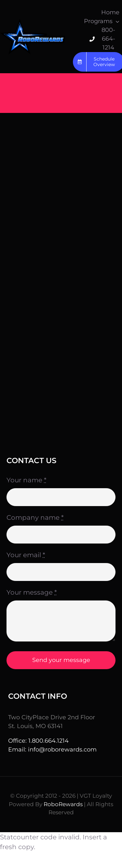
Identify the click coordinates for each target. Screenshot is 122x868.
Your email (26, 555)
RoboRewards (63, 804)
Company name (35, 517)
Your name (27, 480)
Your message (32, 592)
